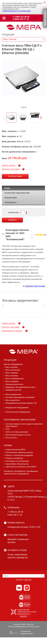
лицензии (28, 580)
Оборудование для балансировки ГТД (21, 403)
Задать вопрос (9, 165)
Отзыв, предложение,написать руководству (18, 556)
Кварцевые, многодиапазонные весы (21, 387)
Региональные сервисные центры (19, 452)
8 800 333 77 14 (15, 515)
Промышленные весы (14, 384)
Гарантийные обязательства (17, 464)
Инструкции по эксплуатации (17, 461)
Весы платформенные (15, 379)
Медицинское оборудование (17, 408)
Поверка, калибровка (14, 458)
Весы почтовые (12, 376)
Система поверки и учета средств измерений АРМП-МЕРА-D (24, 425)
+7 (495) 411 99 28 (21, 17)
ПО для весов (11, 438)
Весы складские (12, 381)
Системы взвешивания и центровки (20, 397)
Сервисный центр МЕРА (15, 450)
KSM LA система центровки (17, 432)
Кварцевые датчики (13, 390)
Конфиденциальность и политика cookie (17, 11)
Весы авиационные (13, 394)
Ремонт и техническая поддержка (19, 455)
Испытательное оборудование (18, 412)
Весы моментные (13, 400)
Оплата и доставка (11, 169)
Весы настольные (13, 370)
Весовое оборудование (13, 364)
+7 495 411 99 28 (15, 512)
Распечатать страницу (12, 331)
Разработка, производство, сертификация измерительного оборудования (21, 472)
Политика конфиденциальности (19, 627)
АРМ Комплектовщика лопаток (18, 435)
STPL (8, 429)
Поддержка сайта (27, 634)
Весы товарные (12, 373)
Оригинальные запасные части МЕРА (21, 467)
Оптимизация (25, 631)
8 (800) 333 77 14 (21, 19)
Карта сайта (35, 627)
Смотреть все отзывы (34, 286)
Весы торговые (12, 367)
